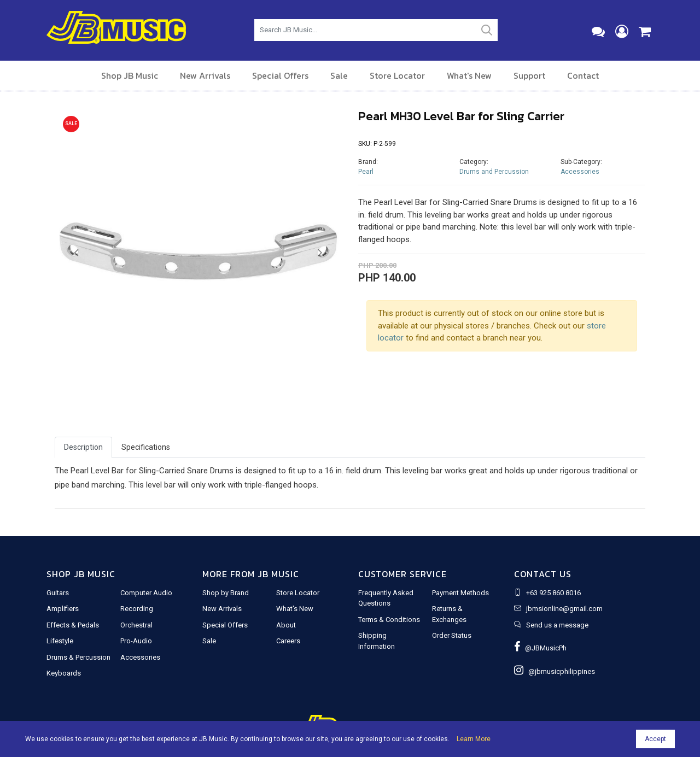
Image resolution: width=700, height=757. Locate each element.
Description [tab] (83, 447)
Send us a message (557, 625)
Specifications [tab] (146, 447)
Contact (583, 75)
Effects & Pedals (73, 625)
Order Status (452, 635)
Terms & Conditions (389, 620)
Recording (137, 609)
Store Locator (397, 75)
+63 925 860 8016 (553, 593)
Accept (655, 739)
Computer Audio (146, 593)
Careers (288, 641)
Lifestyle (60, 641)
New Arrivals (205, 75)
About (286, 625)
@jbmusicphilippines (555, 671)
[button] (76, 253)
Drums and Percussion (494, 172)
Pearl (366, 172)
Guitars (58, 593)
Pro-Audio (136, 641)
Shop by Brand (226, 593)
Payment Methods (460, 593)
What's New (469, 75)
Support (529, 75)
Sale (339, 75)
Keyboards (64, 673)
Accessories (580, 172)
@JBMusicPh (540, 648)
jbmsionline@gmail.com (564, 609)
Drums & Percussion (78, 657)
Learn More (474, 739)
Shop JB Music (130, 75)
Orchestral (136, 625)
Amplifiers (63, 609)
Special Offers (280, 75)
